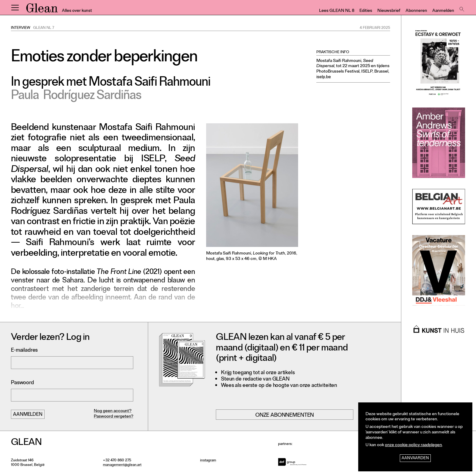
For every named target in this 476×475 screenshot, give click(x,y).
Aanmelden (443, 11)
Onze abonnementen (285, 415)
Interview (21, 28)
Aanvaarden (415, 458)
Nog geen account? (113, 411)
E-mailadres (24, 351)
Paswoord (22, 383)
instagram (208, 461)
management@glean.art (122, 465)
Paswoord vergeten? (114, 417)
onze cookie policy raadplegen (413, 445)
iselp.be (324, 77)
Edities (366, 11)
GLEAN (42, 10)
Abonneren (416, 11)
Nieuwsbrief (389, 11)
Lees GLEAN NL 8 (337, 11)
